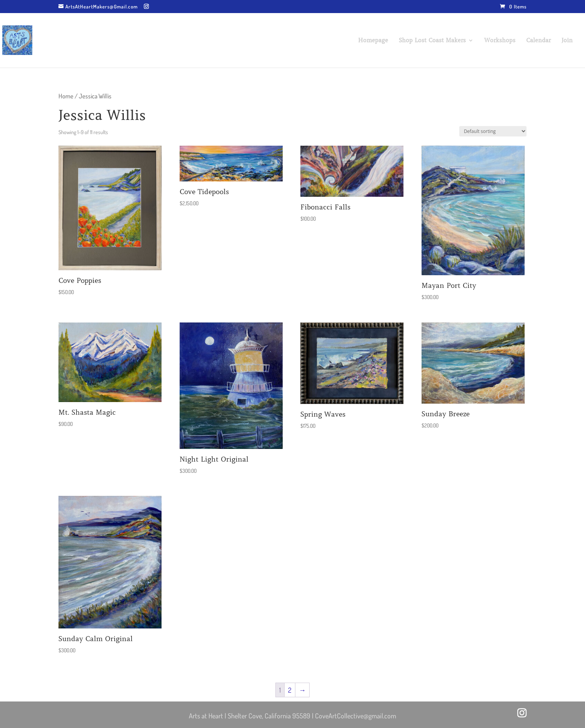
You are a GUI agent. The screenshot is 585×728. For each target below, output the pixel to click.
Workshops (500, 41)
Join (567, 41)
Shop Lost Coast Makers (432, 41)
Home (66, 96)
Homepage (373, 41)
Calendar (538, 41)
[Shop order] (493, 131)
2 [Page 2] (290, 690)
